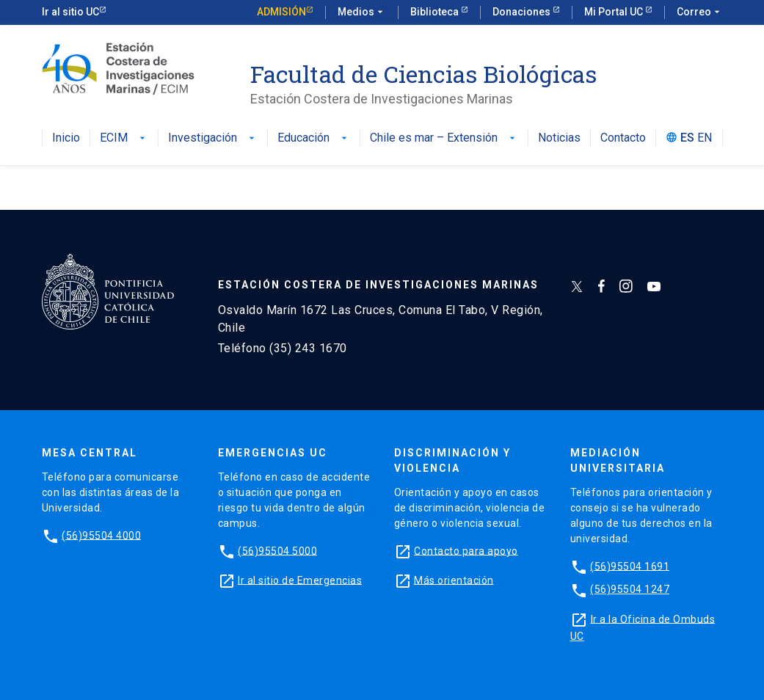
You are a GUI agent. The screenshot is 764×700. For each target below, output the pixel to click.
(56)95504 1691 (630, 566)
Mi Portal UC (615, 12)
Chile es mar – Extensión (444, 138)
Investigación (213, 138)
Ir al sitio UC (70, 12)
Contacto (623, 138)
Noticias (559, 138)
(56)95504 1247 (630, 589)
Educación (314, 138)
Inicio (66, 138)
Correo (700, 12)
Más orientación (454, 580)
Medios (362, 12)
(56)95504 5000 (277, 550)
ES (687, 138)
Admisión (281, 12)
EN (705, 138)
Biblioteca (436, 12)
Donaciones (523, 12)
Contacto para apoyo (466, 550)
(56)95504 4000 (101, 535)
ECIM (124, 138)
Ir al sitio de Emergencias (300, 580)
